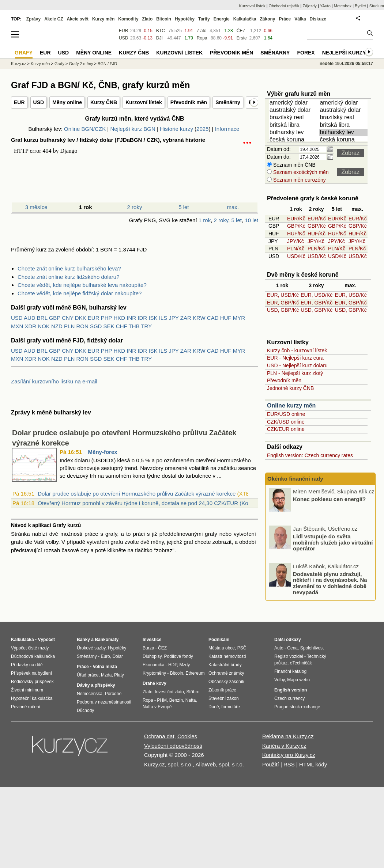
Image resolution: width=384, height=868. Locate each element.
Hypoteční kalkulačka (32, 698)
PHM (162, 700)
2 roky (135, 207)
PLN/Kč (296, 249)
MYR (239, 318)
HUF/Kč (296, 234)
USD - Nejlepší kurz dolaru (297, 365)
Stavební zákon (224, 698)
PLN (69, 326)
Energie (222, 19)
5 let (184, 207)
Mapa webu (298, 680)
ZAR (186, 318)
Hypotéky (185, 19)
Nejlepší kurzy (344, 53)
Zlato (202, 31)
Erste (242, 38)
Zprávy (33, 19)
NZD (57, 326)
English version (291, 690)
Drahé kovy (155, 683)
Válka (300, 19)
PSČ (242, 648)
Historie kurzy (176, 129)
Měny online (67, 102)
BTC (161, 31)
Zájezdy (310, 6)
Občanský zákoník (226, 682)
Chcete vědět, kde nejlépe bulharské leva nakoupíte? (82, 285)
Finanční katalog (290, 671)
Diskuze (318, 19)
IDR (142, 318)
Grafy (59, 64)
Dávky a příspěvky (96, 685)
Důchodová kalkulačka (33, 656)
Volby (279, 680)
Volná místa (105, 667)
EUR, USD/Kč (283, 295)
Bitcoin (164, 19)
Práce (285, 19)
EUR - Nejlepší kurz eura (295, 358)
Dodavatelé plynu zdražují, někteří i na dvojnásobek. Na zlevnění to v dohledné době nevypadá (330, 583)
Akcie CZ (54, 19)
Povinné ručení (26, 707)
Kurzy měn (103, 19)
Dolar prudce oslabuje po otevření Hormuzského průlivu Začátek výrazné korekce (137, 494)
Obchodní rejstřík (284, 6)
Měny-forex (103, 452)
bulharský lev (294, 133)
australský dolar (294, 110)
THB (134, 326)
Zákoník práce (222, 690)
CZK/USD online (286, 422)
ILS (163, 318)
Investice (152, 640)
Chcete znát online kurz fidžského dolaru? (69, 277)
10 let (251, 220)
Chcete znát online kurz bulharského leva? (69, 268)
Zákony (267, 19)
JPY (174, 318)
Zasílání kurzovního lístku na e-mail (54, 381)
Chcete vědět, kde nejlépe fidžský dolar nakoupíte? (80, 293)
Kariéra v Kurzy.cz (284, 746)
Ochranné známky (226, 673)
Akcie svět (78, 19)
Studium (377, 6)
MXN (17, 326)
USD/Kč (296, 256)
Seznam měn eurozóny (299, 180)
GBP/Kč (296, 226)
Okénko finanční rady (295, 479)
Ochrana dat (159, 736)
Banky (83, 640)
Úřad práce (88, 675)
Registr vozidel (289, 656)
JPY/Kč (295, 241)
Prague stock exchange (297, 707)
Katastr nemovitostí (227, 656)
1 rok (205, 220)
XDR (31, 326)
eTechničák (301, 663)
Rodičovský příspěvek (32, 682)
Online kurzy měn (291, 405)
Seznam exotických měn (300, 172)
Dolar (118, 656)
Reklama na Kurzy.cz (288, 736)
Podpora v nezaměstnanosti (104, 702)
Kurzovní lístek (144, 102)
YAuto (325, 6)
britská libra (294, 125)
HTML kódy (313, 764)
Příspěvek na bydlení (31, 673)
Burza (148, 648)
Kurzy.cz (18, 64)
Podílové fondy (178, 656)
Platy (119, 675)
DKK (81, 318)
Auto (279, 648)
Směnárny (228, 102)
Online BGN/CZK (85, 129)
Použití (271, 764)
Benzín (176, 700)
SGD (96, 326)
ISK (153, 318)
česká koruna (294, 140)
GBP (55, 318)
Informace (227, 129)
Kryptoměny (154, 673)
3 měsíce (36, 207)
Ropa (202, 38)
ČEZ (241, 31)
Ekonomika (153, 665)
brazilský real (294, 118)
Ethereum (195, 673)
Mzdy (185, 665)
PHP (107, 318)
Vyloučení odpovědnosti (173, 746)
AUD (30, 318)
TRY (146, 326)
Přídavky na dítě (27, 665)
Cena (292, 648)
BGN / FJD (107, 64)
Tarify (204, 19)
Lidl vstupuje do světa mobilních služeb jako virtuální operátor (333, 542)
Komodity (128, 19)
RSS (289, 764)
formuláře (231, 707)
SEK (109, 326)
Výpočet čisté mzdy (30, 648)
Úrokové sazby (91, 648)
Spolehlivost (312, 648)
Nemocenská (90, 694)
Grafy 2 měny (81, 64)
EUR (19, 102)
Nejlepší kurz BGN (133, 129)
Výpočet (46, 640)
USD (39, 102)
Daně (214, 707)
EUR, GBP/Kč (283, 303)
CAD (213, 318)
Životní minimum (27, 690)
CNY (67, 318)
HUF (226, 318)
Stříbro (193, 692)
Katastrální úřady (225, 665)
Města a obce (222, 648)
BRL (42, 318)
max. (233, 207)
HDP (173, 665)
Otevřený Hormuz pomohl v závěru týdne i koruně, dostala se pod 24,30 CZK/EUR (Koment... (151, 503)
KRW (199, 318)
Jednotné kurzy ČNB (290, 388)
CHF (122, 326)
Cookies (187, 736)
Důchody (85, 710)
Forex (306, 53)
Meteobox (343, 6)
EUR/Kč (296, 219)
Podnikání (219, 640)
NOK (44, 326)
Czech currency (289, 698)
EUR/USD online (286, 414)
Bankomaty (107, 640)
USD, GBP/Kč (283, 310)
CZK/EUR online (286, 429)
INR (131, 318)
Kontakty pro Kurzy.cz (289, 755)
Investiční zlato (169, 692)
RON (82, 326)
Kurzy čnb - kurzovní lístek (297, 350)
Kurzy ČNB (104, 102)
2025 (202, 129)
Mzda (106, 675)
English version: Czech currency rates (310, 455)
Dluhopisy (152, 656)
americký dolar (294, 103)
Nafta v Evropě (157, 707)
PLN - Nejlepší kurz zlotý (295, 373)
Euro (105, 656)
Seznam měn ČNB (294, 165)
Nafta (191, 700)
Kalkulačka (245, 19)
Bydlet (360, 6)
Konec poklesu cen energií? (329, 499)
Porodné (113, 694)
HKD (119, 318)
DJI (159, 38)
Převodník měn (189, 102)
